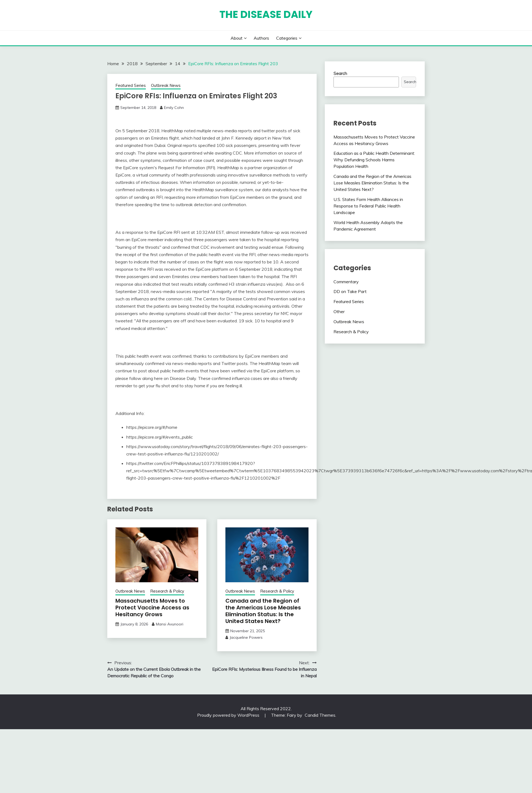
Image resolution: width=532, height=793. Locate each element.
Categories (287, 38)
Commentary (346, 282)
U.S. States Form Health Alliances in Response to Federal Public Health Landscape (368, 206)
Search (340, 73)
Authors (261, 38)
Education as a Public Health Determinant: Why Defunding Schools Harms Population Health (374, 160)
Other (339, 311)
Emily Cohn (174, 108)
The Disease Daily (266, 14)
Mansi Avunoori (170, 624)
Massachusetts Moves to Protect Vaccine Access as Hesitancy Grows (152, 608)
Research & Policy (167, 591)
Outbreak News (166, 85)
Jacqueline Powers (246, 637)
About (237, 38)
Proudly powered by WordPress (229, 715)
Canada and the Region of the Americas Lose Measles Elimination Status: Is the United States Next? (263, 611)
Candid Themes (320, 715)
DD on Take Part (350, 291)
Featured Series (131, 85)
